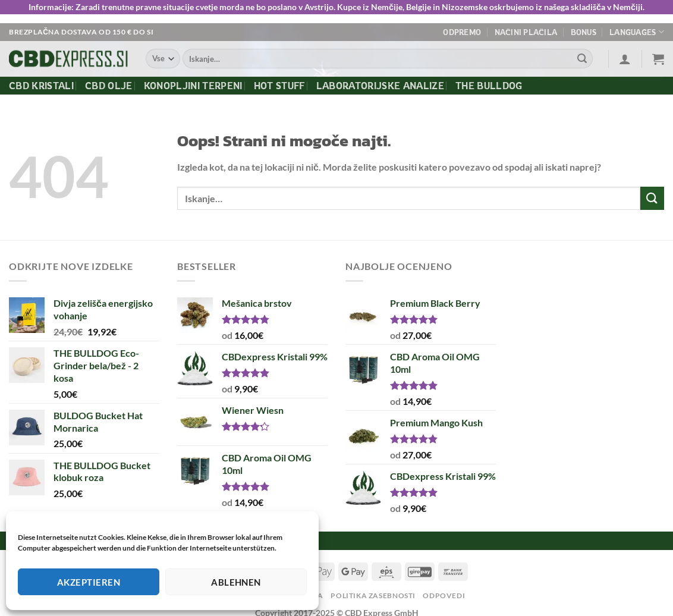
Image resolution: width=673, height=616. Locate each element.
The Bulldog (489, 86)
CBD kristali (41, 86)
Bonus (584, 32)
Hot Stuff (279, 86)
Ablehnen (236, 582)
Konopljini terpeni (193, 86)
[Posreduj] (582, 59)
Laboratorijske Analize (380, 86)
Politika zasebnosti (373, 595)
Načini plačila (526, 32)
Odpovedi (444, 595)
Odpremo (462, 32)
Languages (637, 32)
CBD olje (109, 86)
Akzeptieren (89, 582)
